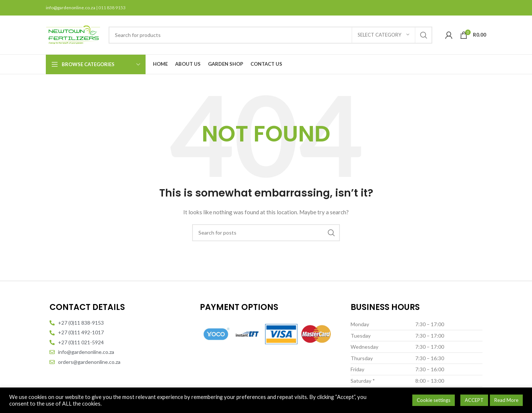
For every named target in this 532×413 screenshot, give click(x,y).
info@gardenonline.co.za (71, 8)
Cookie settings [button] (434, 400)
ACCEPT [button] (474, 400)
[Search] (270, 35)
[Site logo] (74, 34)
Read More (506, 400)
